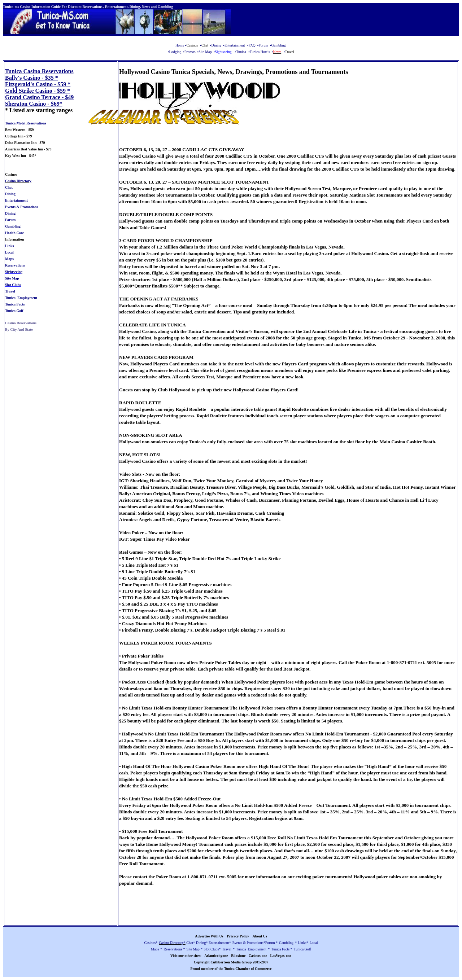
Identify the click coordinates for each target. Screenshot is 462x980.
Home (180, 45)
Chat (9, 187)
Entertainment (235, 45)
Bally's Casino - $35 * (32, 78)
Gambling (279, 45)
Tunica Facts (15, 304)
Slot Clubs (13, 285)
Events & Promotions (21, 207)
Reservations (15, 265)
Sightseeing (14, 272)
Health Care (14, 233)
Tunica (241, 52)
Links (9, 246)
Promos (190, 52)
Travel (10, 291)
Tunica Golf (14, 311)
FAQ (252, 45)
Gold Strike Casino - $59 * (38, 91)
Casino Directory (18, 181)
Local (9, 252)
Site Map (206, 52)
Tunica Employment (21, 298)
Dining (217, 45)
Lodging (175, 52)
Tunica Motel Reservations (26, 123)
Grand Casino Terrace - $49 (39, 97)
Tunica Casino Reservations (39, 71)
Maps (9, 259)
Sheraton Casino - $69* (34, 104)
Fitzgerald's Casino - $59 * (38, 84)
